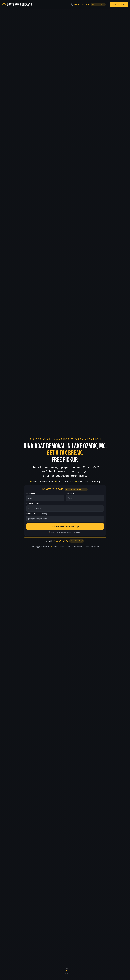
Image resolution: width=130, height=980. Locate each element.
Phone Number (33, 505)
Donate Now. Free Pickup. (65, 528)
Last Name (70, 494)
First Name (31, 494)
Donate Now (119, 5)
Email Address (37, 515)
